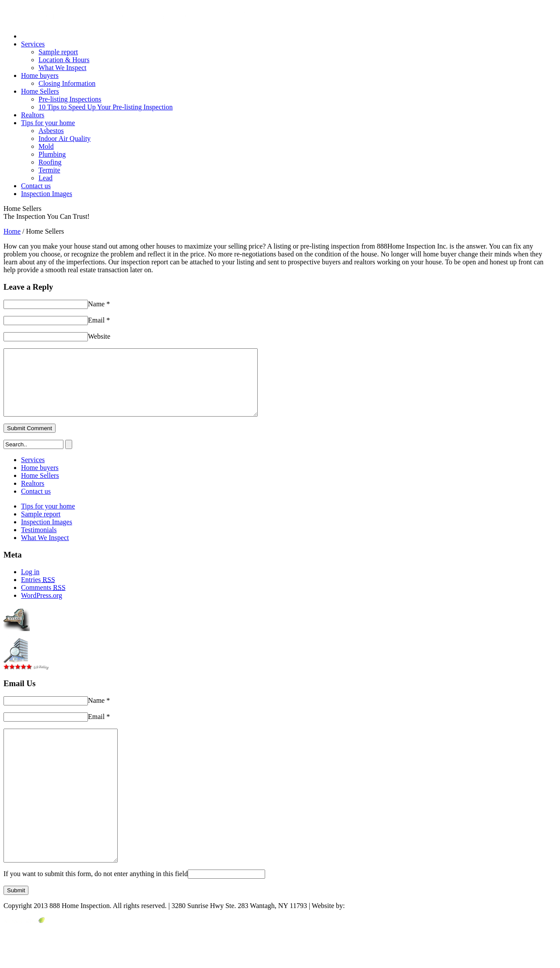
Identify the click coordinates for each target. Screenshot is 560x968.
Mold (46, 146)
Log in (30, 585)
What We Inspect (62, 68)
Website (99, 336)
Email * (99, 320)
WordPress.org (42, 609)
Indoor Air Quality (65, 139)
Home (12, 231)
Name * (99, 304)
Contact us (36, 186)
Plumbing (52, 154)
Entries (38, 593)
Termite (49, 170)
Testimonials (39, 543)
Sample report (58, 52)
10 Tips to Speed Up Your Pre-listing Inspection (106, 107)
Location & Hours (64, 60)
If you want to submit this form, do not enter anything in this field (96, 913)
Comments (43, 601)
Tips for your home (48, 123)
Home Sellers (40, 91)
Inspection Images (47, 194)
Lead (45, 178)
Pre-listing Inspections (70, 99)
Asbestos (51, 131)
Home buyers (40, 75)
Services (33, 44)
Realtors (33, 115)
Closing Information (67, 83)
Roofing (50, 162)
